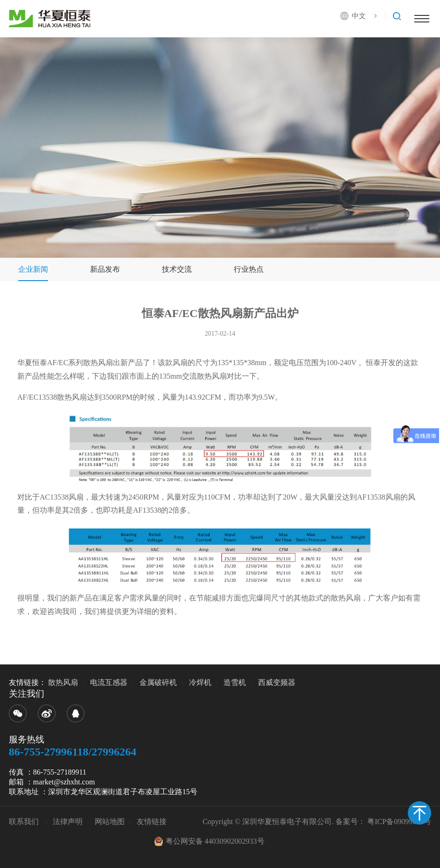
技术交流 (177, 269)
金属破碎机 (158, 682)
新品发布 (105, 269)
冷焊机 (200, 682)
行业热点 (249, 269)
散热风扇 (63, 682)
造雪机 (235, 682)
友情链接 (152, 822)
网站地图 (110, 822)
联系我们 (25, 822)
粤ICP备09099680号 (399, 822)
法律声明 (68, 822)
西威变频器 (277, 682)
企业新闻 (33, 269)
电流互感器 (109, 682)
